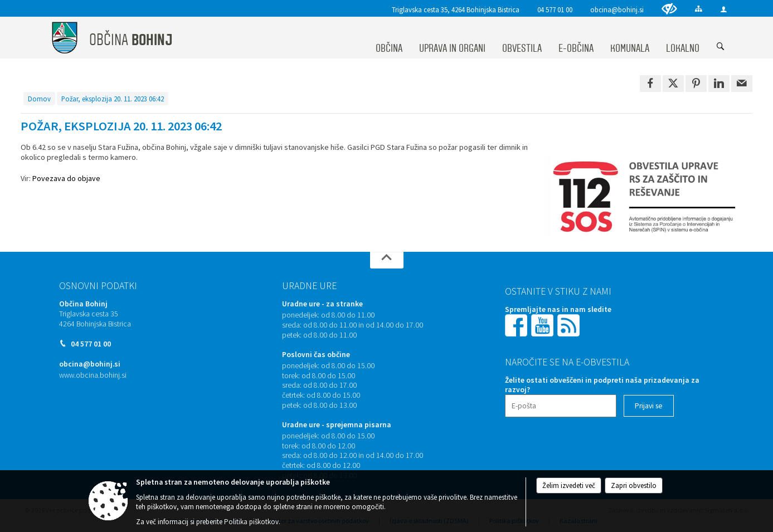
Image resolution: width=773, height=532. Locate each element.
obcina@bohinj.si (617, 9)
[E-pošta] (561, 406)
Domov (39, 99)
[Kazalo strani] (699, 9)
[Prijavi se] (649, 406)
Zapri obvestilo (634, 485)
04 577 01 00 (555, 9)
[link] (650, 84)
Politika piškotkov (251, 522)
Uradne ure (309, 286)
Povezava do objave (66, 178)
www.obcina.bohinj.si (93, 375)
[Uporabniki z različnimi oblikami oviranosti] (669, 9)
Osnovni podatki (98, 286)
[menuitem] (389, 38)
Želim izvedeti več (569, 485)
